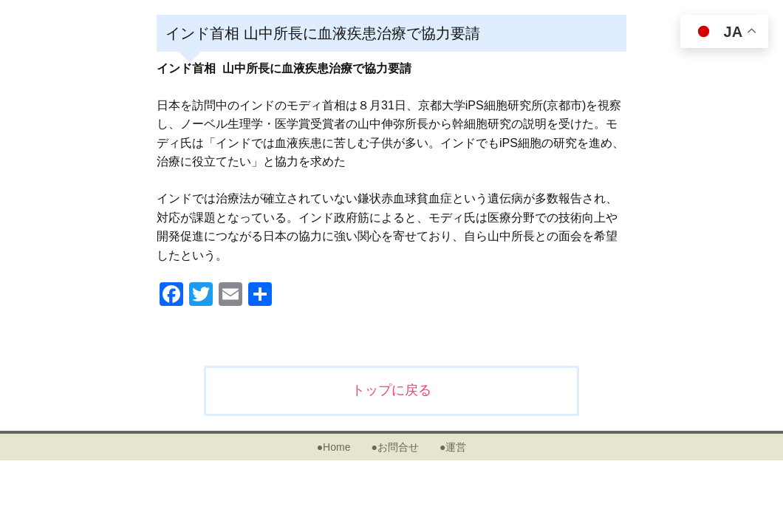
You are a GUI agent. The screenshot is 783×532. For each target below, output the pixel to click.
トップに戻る (391, 390)
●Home (334, 447)
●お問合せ (394, 447)
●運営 (453, 447)
